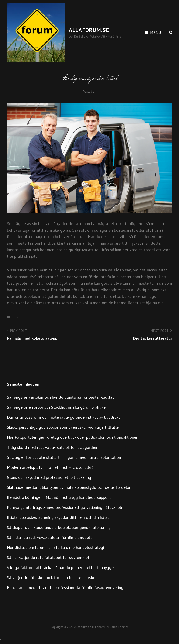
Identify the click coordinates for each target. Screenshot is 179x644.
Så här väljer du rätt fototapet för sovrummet (48, 557)
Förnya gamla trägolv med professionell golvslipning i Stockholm (66, 507)
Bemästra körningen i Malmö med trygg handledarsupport (59, 497)
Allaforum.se (89, 30)
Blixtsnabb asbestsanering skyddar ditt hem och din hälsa (58, 517)
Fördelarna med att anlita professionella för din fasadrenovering (65, 587)
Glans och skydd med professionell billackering (49, 477)
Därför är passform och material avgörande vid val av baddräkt (64, 417)
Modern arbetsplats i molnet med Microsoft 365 (50, 467)
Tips (16, 317)
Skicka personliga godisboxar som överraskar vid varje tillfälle (63, 427)
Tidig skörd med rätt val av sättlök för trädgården (52, 447)
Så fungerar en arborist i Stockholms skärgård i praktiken (57, 407)
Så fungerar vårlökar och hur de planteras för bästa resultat (60, 397)
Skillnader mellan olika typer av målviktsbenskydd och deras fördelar (69, 487)
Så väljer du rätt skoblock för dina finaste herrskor (52, 577)
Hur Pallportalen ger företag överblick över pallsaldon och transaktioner (72, 437)
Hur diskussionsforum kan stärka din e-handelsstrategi (55, 547)
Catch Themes (119, 627)
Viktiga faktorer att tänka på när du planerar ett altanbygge (60, 567)
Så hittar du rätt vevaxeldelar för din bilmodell (49, 537)
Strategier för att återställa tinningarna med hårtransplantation (64, 457)
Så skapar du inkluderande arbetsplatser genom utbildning (59, 527)
